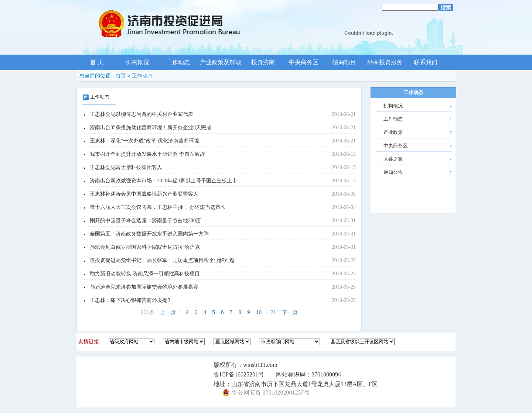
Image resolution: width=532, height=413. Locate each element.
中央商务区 (304, 62)
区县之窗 (393, 159)
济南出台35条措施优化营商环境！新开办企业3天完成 (151, 128)
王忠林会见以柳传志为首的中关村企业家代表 (141, 114)
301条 (147, 312)
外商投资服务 (385, 62)
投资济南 (263, 62)
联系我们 (426, 62)
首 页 (97, 62)
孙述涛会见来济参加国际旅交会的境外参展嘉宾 (144, 287)
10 (259, 312)
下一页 (290, 312)
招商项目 (344, 62)
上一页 (168, 312)
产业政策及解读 (221, 62)
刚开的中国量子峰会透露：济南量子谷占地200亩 (145, 221)
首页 (121, 76)
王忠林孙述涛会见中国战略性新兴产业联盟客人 (144, 194)
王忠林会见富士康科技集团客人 (126, 167)
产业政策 (393, 132)
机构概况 (137, 62)
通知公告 (393, 172)
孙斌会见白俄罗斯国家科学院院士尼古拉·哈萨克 (145, 247)
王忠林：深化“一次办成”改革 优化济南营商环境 (144, 141)
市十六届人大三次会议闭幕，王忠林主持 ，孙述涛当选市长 (158, 207)
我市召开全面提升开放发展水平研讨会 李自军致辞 (147, 154)
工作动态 (178, 62)
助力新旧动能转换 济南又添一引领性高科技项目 (145, 274)
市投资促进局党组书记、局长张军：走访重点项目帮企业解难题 (162, 260)
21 (273, 312)
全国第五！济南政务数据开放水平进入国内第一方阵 (149, 234)
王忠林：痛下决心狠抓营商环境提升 (131, 300)
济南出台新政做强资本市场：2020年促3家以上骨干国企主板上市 (163, 181)
